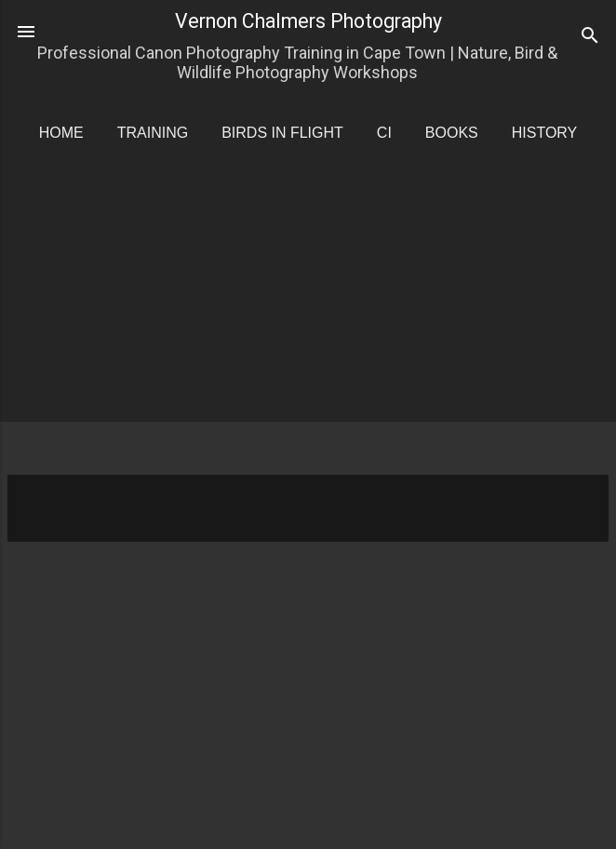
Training (153, 133)
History (545, 133)
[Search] (590, 38)
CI (384, 133)
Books (452, 133)
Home (61, 133)
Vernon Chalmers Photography (308, 21)
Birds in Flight (282, 133)
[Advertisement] (312, 326)
